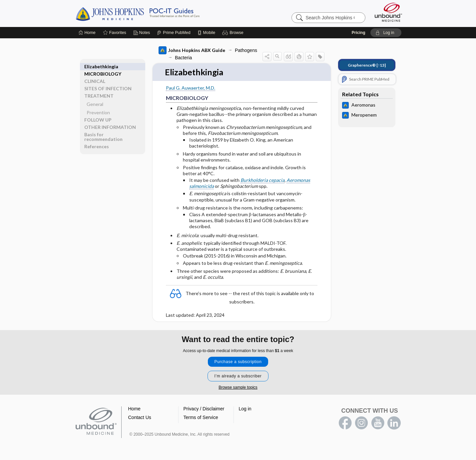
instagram (361, 423)
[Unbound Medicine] (388, 12)
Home (134, 409)
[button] (234, 33)
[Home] (87, 33)
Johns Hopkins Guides (158, 13)
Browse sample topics (238, 388)
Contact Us (140, 418)
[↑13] (367, 65)
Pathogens (246, 50)
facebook (345, 423)
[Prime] (174, 33)
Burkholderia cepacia (262, 180)
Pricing (359, 33)
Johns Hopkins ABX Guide (192, 50)
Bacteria (183, 58)
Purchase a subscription (238, 362)
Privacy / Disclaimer (204, 409)
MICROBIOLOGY (103, 66)
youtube (378, 423)
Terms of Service (201, 418)
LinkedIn (394, 423)
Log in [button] (245, 409)
